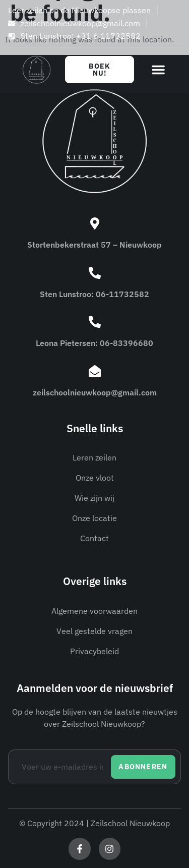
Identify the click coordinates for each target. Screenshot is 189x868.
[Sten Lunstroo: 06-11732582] (95, 273)
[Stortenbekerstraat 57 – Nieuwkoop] (95, 223)
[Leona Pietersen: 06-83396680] (95, 322)
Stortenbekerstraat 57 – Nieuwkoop (94, 245)
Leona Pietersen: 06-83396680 (94, 343)
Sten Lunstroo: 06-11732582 (94, 294)
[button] (158, 70)
